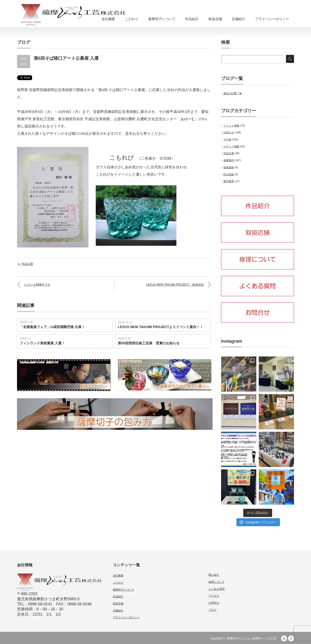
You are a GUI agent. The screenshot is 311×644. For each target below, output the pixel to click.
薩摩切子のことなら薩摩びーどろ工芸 (251, 638)
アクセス (214, 596)
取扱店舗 (215, 19)
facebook (291, 638)
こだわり (132, 19)
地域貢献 (229, 167)
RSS (284, 638)
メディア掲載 (231, 146)
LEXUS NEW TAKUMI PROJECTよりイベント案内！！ (160, 327)
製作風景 (229, 181)
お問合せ (214, 603)
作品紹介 (192, 19)
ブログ (212, 610)
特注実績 (229, 174)
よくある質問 (216, 589)
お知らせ (229, 132)
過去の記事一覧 (233, 93)
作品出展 (27, 264)
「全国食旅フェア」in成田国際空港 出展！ (52, 327)
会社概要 (108, 19)
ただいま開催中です (37, 285)
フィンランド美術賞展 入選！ (42, 343)
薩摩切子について (162, 19)
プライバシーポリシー (272, 19)
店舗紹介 (239, 19)
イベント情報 (231, 126)
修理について (216, 582)
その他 (227, 139)
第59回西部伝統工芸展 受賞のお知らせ (149, 343)
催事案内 (229, 160)
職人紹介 (214, 575)
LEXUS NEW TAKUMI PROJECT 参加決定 (175, 285)
